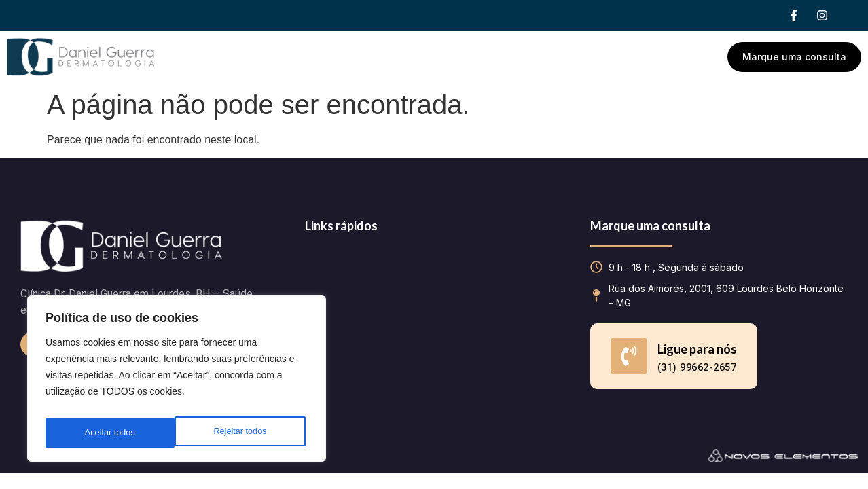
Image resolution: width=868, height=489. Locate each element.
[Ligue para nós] (629, 356)
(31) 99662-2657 (697, 367)
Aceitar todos (245, 433)
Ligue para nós (697, 349)
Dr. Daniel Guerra (382, 57)
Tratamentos (494, 57)
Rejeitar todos (110, 433)
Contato (582, 57)
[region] (177, 382)
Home (297, 57)
